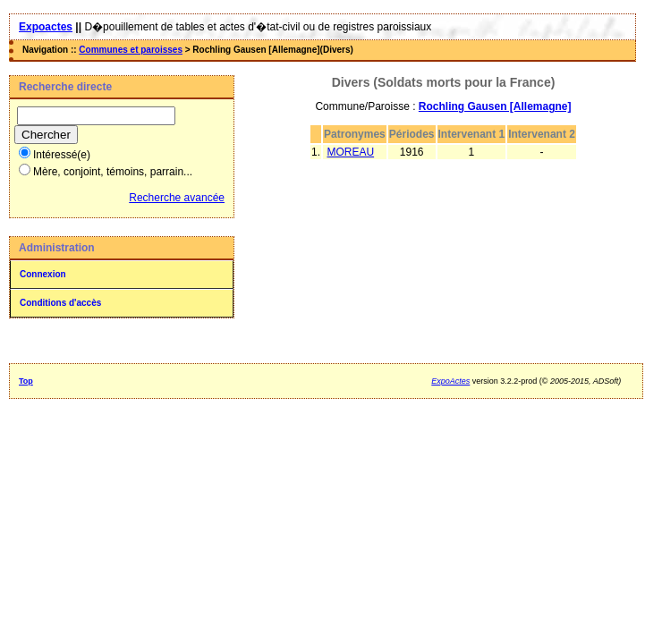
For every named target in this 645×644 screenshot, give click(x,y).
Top (26, 381)
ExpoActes (450, 381)
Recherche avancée (177, 198)
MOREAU (350, 152)
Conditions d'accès (60, 303)
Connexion (43, 274)
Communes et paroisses (131, 50)
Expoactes (46, 27)
